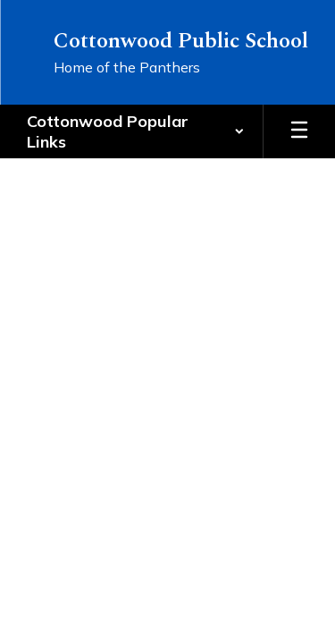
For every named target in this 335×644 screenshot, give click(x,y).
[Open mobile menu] (299, 131)
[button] (136, 131)
